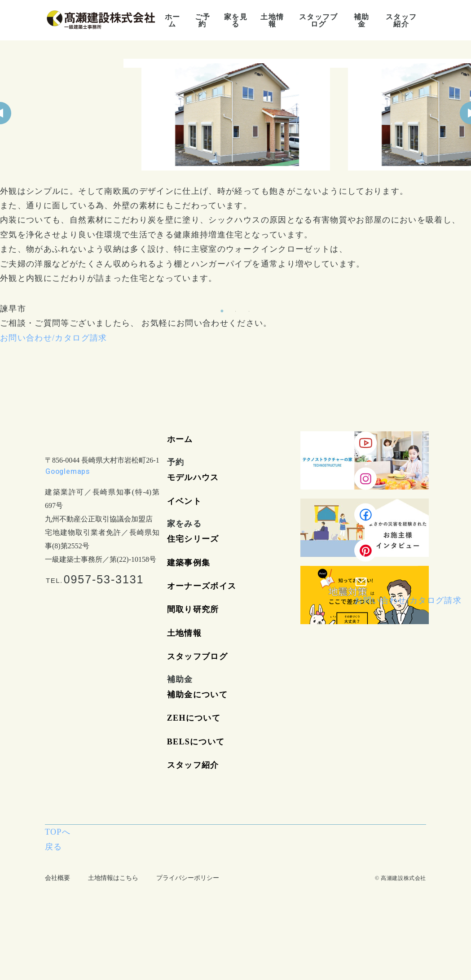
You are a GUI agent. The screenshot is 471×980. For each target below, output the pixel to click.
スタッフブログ (197, 656)
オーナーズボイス (202, 586)
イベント (184, 501)
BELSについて (196, 742)
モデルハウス (193, 477)
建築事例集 (189, 563)
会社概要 (57, 878)
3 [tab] (249, 311)
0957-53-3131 (104, 579)
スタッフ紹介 (193, 765)
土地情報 (184, 633)
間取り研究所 (193, 609)
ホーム (180, 439)
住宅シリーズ (193, 539)
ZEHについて (194, 718)
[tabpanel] (236, 115)
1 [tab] (222, 311)
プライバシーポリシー (188, 878)
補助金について (197, 695)
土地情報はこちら (113, 878)
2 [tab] (236, 311)
